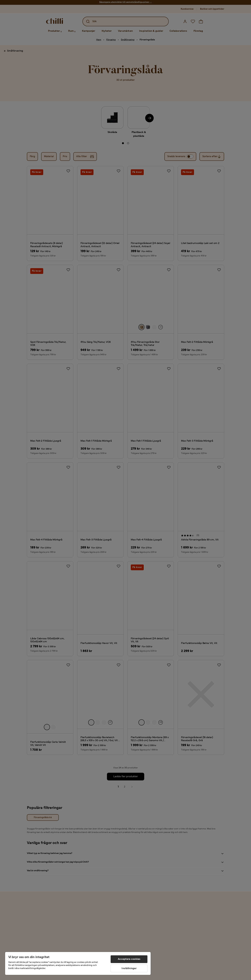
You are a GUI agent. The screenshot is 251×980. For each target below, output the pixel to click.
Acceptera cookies (129, 959)
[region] (78, 963)
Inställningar (129, 968)
